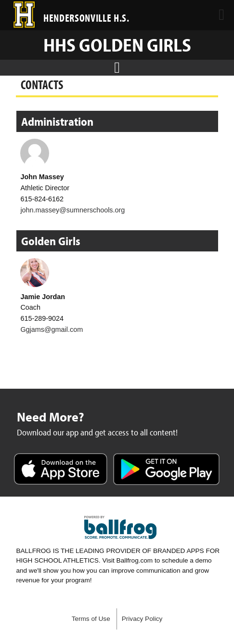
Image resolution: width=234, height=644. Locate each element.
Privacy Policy (142, 619)
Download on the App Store (61, 470)
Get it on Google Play (166, 470)
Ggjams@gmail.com (52, 329)
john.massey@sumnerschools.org (72, 210)
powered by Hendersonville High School (120, 527)
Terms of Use (91, 619)
